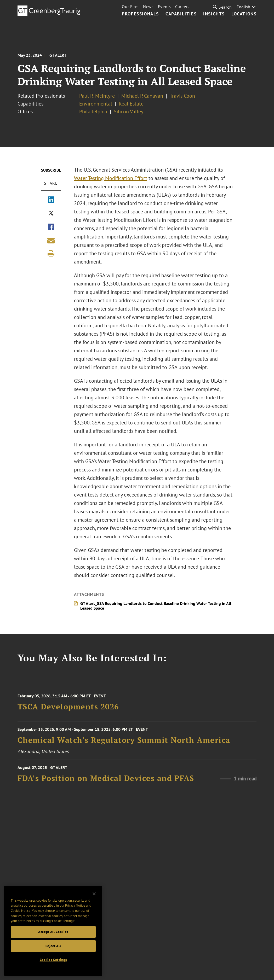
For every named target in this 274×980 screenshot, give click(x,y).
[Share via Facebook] (51, 227)
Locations (244, 14)
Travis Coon (182, 96)
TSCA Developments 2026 (68, 715)
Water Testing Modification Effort (111, 178)
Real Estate (131, 104)
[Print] (51, 253)
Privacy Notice (75, 908)
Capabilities (181, 14)
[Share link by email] (51, 240)
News (148, 7)
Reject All (53, 948)
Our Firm (130, 7)
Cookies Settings (53, 962)
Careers (182, 7)
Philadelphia (93, 112)
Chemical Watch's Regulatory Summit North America (124, 747)
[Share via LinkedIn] (51, 200)
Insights (214, 14)
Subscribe (51, 170)
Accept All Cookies (53, 934)
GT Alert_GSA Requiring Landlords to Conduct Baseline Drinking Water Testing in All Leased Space (156, 606)
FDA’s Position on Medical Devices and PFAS (106, 787)
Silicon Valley (129, 112)
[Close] (94, 896)
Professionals (140, 14)
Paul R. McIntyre (97, 96)
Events (164, 7)
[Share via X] (51, 214)
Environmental (96, 104)
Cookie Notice (21, 912)
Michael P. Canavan (142, 96)
